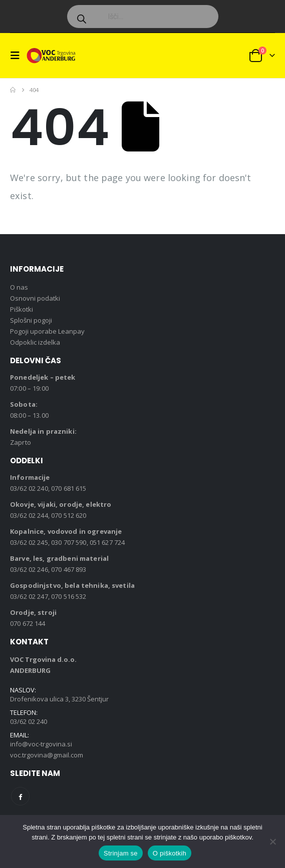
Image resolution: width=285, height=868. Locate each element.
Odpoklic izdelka (35, 342)
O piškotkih (170, 853)
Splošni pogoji (31, 320)
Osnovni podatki (35, 298)
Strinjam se (121, 853)
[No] (272, 841)
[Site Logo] (51, 55)
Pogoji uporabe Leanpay (47, 331)
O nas (19, 287)
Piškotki (22, 309)
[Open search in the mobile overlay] (143, 17)
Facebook (20, 796)
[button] (18, 56)
